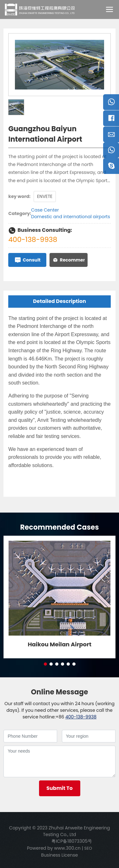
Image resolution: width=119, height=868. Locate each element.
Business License (60, 855)
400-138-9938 (33, 240)
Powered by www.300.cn (54, 848)
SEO (88, 848)
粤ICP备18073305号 (72, 841)
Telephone (111, 152)
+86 (60, 717)
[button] (45, 664)
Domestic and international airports (71, 217)
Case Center (45, 210)
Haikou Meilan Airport (60, 644)
